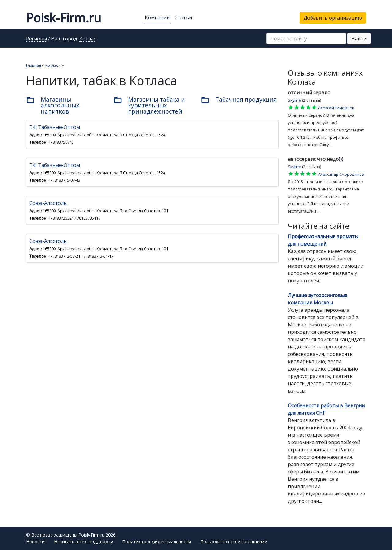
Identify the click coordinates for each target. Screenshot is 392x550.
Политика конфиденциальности (157, 542)
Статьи (183, 17)
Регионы (36, 39)
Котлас (88, 39)
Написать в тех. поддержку (83, 542)
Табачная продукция (239, 100)
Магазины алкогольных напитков (53, 105)
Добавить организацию (333, 18)
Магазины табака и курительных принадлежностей (149, 105)
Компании (157, 17)
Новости (35, 542)
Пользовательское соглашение (234, 542)
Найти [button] (359, 39)
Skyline (294, 100)
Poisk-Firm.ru (64, 18)
